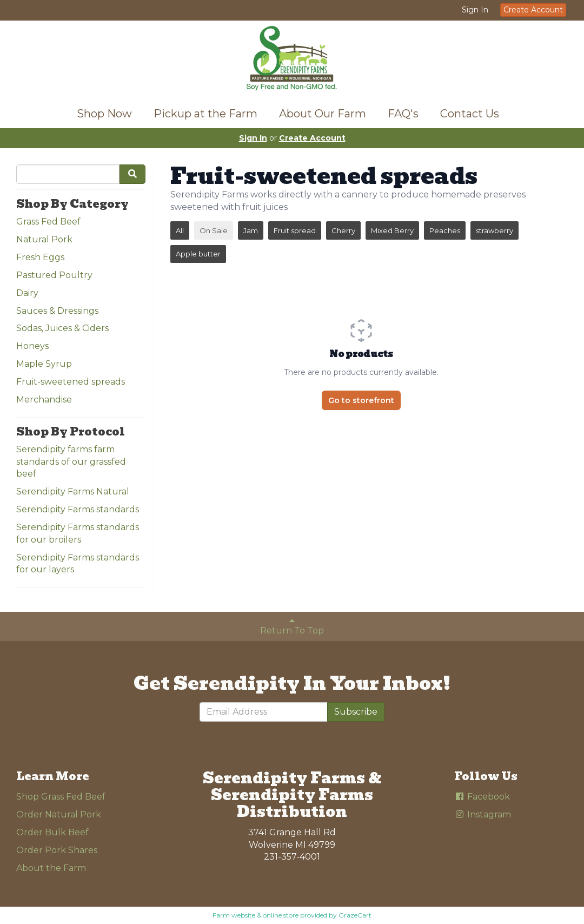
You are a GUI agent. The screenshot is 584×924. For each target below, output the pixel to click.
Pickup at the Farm (205, 114)
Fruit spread (295, 230)
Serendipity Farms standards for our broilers (78, 533)
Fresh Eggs (40, 257)
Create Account (533, 10)
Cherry (343, 230)
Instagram (483, 814)
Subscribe (356, 712)
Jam (251, 230)
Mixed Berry (392, 230)
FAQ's (403, 114)
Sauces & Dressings (57, 311)
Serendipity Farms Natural (73, 491)
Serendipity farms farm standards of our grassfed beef (71, 462)
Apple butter (198, 254)
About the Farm (51, 868)
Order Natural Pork (59, 814)
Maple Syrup (44, 364)
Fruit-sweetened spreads (71, 382)
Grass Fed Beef (48, 222)
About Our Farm (323, 114)
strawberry (495, 230)
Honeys (32, 346)
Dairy (27, 293)
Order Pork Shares (57, 850)
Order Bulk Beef (52, 832)
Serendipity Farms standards (78, 509)
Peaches (445, 230)
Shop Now (104, 114)
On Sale (214, 230)
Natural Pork (44, 239)
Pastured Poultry (54, 275)
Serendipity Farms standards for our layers (78, 564)
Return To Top (292, 626)
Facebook (482, 797)
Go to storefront (361, 400)
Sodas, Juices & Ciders (62, 328)
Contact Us (470, 114)
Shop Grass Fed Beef (61, 797)
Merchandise (44, 400)
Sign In (475, 10)
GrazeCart (355, 915)
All (180, 230)
